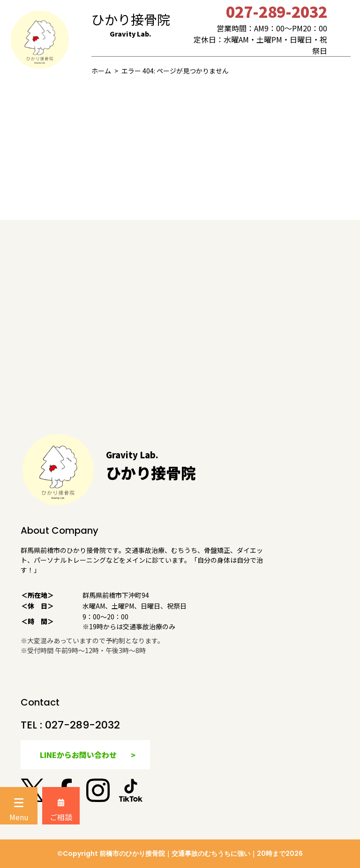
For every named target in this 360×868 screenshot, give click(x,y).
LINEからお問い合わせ (78, 755)
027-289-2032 (82, 725)
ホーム (101, 71)
